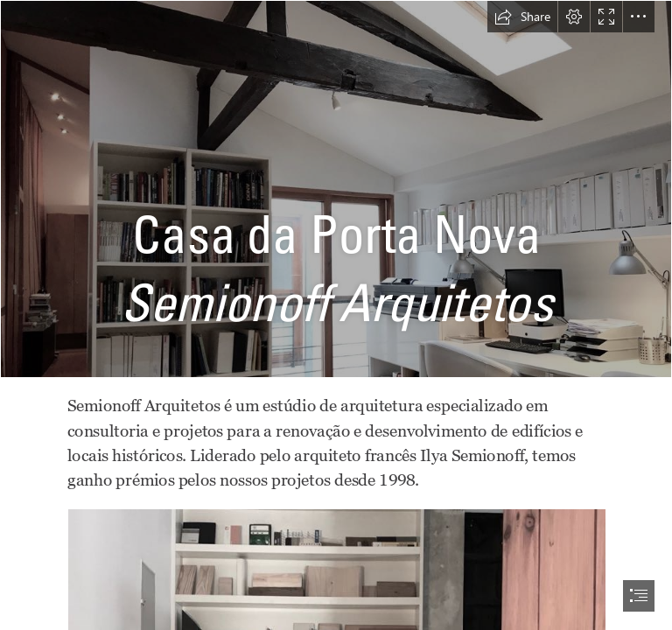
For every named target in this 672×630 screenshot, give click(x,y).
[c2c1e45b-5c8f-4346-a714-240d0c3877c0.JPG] (336, 189)
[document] (336, 315)
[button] (522, 17)
